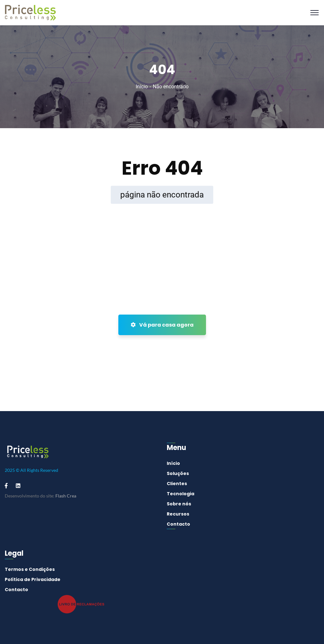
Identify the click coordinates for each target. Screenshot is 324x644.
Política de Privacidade (33, 579)
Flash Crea (66, 496)
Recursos (178, 514)
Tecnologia (181, 494)
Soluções (178, 473)
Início (142, 87)
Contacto (178, 524)
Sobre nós (179, 504)
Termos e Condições (30, 569)
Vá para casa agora (162, 325)
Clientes (177, 484)
